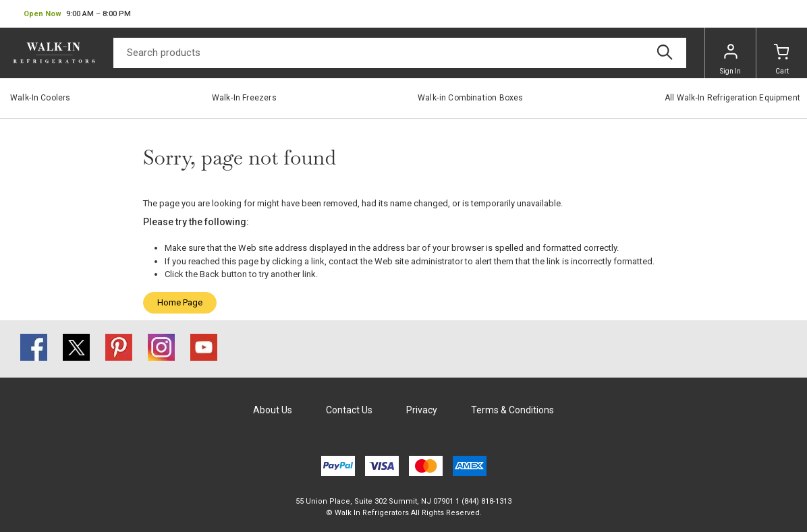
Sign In (730, 59)
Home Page (180, 302)
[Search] (400, 53)
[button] (77, 14)
